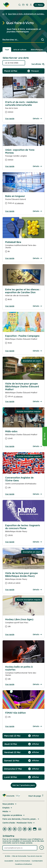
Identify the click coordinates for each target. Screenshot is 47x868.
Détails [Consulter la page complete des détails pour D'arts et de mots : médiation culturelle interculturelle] (37, 119)
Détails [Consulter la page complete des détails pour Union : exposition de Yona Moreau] (37, 166)
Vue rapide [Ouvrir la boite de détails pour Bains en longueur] (10, 211)
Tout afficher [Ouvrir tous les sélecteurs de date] (38, 64)
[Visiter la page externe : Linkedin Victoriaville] (25, 829)
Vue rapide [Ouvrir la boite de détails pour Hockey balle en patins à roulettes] (10, 684)
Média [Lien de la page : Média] (7, 811)
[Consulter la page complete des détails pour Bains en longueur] (23, 201)
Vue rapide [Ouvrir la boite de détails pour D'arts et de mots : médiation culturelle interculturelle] (10, 119)
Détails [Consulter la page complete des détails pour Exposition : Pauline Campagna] (37, 351)
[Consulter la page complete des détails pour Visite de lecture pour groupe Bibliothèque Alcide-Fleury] (23, 579)
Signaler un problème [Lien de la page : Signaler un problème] (14, 815)
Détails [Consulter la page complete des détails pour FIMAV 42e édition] (37, 726)
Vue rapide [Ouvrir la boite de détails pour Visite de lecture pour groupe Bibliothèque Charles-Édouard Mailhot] (10, 401)
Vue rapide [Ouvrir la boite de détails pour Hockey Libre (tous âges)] (10, 634)
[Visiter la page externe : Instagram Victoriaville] (20, 829)
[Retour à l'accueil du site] (4, 14)
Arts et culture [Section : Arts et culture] (20, 50)
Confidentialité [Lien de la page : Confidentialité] (37, 861)
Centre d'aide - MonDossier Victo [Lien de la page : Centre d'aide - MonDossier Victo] (19, 823)
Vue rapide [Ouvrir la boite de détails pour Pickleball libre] (10, 258)
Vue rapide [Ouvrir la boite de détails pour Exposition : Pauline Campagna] (10, 351)
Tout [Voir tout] (7, 50)
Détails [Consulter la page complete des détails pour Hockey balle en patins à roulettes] (37, 684)
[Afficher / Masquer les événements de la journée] (37, 71)
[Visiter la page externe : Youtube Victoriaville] (30, 829)
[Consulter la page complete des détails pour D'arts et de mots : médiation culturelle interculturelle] (23, 108)
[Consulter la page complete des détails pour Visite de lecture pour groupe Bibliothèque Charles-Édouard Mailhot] (23, 391)
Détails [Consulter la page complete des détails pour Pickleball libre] (37, 258)
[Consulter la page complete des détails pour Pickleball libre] (23, 248)
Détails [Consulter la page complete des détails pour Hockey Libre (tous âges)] (37, 634)
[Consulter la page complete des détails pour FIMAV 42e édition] (23, 716)
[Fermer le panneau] (45, 436)
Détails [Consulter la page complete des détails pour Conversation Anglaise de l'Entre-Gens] (37, 494)
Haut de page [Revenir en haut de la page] (36, 796)
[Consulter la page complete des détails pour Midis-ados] (23, 436)
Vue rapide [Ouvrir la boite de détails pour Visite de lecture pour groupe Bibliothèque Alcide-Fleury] (10, 590)
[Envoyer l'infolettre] (42, 848)
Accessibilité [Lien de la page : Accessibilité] (9, 861)
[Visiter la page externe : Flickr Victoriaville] (35, 829)
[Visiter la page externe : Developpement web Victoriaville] (40, 829)
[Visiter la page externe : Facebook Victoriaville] (5, 829)
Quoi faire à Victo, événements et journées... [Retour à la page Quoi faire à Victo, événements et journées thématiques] (26, 14)
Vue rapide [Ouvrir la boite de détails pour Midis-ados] (10, 446)
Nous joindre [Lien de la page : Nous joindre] (10, 804)
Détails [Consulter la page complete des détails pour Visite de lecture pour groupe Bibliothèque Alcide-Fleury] (37, 590)
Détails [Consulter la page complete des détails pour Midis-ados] (37, 446)
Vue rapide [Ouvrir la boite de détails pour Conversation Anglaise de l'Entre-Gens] (10, 494)
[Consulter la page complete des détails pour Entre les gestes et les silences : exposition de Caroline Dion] (23, 295)
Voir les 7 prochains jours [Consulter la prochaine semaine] (24, 785)
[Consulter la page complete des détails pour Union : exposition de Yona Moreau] (23, 156)
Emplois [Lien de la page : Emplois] (7, 808)
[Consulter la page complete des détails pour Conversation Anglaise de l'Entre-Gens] (23, 484)
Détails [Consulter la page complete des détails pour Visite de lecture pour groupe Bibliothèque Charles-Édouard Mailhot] (37, 401)
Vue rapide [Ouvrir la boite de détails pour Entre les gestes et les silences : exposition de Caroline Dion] (10, 306)
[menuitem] (6, 5)
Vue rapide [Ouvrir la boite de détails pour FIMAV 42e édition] (10, 726)
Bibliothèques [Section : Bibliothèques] (37, 50)
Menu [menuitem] (39, 5)
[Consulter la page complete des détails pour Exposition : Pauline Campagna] (23, 340)
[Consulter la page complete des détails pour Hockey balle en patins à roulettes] (23, 674)
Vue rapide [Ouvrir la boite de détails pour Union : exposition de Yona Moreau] (10, 166)
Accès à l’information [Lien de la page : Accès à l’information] (22, 861)
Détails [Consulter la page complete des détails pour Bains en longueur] (37, 211)
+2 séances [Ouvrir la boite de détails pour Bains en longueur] (19, 203)
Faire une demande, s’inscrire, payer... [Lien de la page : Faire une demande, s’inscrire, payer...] (21, 819)
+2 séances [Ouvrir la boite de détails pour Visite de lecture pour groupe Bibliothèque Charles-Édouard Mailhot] (18, 396)
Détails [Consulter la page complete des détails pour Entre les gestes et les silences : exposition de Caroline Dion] (37, 306)
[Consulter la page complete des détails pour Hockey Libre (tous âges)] (23, 624)
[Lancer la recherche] (42, 40)
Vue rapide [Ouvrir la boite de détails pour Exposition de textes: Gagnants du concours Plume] (10, 542)
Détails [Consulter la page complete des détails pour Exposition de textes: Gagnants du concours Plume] (37, 542)
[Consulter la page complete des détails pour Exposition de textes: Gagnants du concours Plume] (23, 531)
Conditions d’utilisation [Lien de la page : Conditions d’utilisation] (23, 864)
